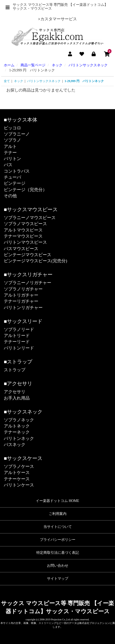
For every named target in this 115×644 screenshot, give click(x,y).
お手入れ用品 (17, 398)
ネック (19, 81)
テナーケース (17, 479)
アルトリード (17, 336)
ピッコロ (12, 128)
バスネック (15, 445)
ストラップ (15, 370)
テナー (10, 153)
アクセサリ (15, 392)
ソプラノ (12, 140)
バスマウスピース (21, 249)
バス (8, 165)
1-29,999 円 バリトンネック (84, 81)
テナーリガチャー (21, 301)
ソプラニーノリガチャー (28, 283)
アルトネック (17, 426)
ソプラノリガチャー (23, 289)
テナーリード (17, 342)
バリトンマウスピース (25, 242)
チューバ (12, 177)
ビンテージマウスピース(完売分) (35, 261)
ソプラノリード (19, 329)
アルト (10, 147)
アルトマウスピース (23, 230)
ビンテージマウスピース (28, 255)
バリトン (12, 159)
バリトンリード (19, 348)
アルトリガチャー (21, 295)
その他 (10, 196)
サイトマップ (58, 579)
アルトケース (17, 473)
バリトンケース (19, 485)
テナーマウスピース (23, 236)
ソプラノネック (19, 420)
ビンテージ (15, 183)
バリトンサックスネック (44, 81)
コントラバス (17, 171)
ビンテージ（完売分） (25, 190)
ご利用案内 (58, 514)
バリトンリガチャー (23, 308)
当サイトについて (58, 527)
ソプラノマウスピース (25, 224)
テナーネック (17, 432)
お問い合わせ (58, 566)
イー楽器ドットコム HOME (58, 501)
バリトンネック (19, 439)
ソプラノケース (19, 466)
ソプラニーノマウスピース (30, 218)
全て (7, 81)
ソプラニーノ (17, 134)
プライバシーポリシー (58, 540)
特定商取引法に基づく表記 (58, 553)
